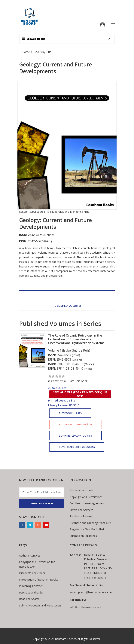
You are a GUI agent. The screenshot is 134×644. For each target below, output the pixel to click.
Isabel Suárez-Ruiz (40, 212)
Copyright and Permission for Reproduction (37, 564)
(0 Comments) (57, 381)
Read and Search (29, 599)
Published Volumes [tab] (67, 306)
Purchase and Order (31, 592)
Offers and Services (82, 510)
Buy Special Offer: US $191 (76, 424)
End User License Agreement (87, 503)
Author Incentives (30, 555)
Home (26, 52)
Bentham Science (66, 639)
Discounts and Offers (32, 573)
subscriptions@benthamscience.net (91, 592)
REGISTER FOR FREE (42, 503)
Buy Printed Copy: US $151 (75, 436)
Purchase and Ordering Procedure (90, 523)
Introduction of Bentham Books (39, 580)
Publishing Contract (31, 586)
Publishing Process (81, 516)
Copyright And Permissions (86, 497)
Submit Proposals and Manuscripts (40, 605)
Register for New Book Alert (87, 529)
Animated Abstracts (82, 490)
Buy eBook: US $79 (70, 413)
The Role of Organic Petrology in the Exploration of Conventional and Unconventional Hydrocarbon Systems (76, 339)
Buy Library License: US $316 (77, 447)
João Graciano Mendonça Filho (71, 212)
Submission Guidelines (83, 536)
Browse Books (34, 39)
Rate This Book (78, 381)
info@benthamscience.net (86, 607)
